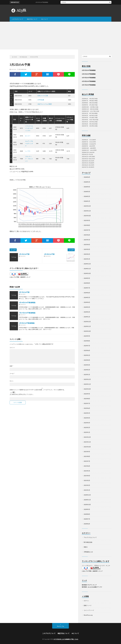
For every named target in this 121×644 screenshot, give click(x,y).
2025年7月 (87, 230)
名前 (11, 366)
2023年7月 (87, 346)
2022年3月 (87, 423)
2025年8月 (87, 225)
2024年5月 (87, 297)
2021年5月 (87, 471)
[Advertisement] (60, 36)
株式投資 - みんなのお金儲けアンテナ (92, 587)
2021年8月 (87, 456)
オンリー (28, 136)
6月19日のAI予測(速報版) (89, 78)
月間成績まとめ (88, 552)
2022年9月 (87, 394)
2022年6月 (87, 408)
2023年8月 (87, 341)
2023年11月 (87, 326)
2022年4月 (87, 418)
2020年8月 (87, 514)
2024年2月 (87, 312)
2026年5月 (87, 182)
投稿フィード (88, 605)
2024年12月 (87, 264)
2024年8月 (87, 283)
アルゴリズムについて (90, 537)
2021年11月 (87, 442)
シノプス (28, 151)
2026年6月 (87, 177)
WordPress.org (88, 615)
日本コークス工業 (43, 96)
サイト (12, 381)
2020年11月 (87, 500)
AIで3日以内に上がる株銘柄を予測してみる (66, 639)
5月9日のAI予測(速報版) (27, 323)
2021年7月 (87, 461)
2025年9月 (87, 220)
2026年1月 (87, 201)
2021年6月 (87, 466)
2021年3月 (87, 480)
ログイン (86, 601)
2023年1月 (87, 375)
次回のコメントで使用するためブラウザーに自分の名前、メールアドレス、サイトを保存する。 (37, 390)
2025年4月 (87, 244)
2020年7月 (87, 519)
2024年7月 (87, 288)
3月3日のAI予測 (49, 254)
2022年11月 (87, 384)
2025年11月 (87, 211)
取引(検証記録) (23, 69)
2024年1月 (87, 317)
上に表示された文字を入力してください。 (22, 394)
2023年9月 (87, 336)
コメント (12, 348)
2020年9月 (87, 509)
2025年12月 (87, 206)
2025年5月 (87, 240)
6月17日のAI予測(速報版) (89, 85)
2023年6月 (87, 350)
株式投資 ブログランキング (89, 585)
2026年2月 (87, 196)
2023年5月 (87, 355)
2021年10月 (87, 447)
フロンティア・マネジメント (29, 159)
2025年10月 (87, 216)
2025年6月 (87, 235)
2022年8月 (87, 399)
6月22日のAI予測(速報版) (89, 74)
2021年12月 (87, 437)
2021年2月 (87, 485)
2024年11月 (87, 269)
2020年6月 (87, 524)
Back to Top (61, 626)
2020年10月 (87, 505)
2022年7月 (87, 403)
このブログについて (17, 19)
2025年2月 (87, 254)
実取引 (86, 547)
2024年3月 (87, 307)
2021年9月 (87, 452)
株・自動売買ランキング (24, 277)
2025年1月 (87, 259)
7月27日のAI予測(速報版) (27, 313)
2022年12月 (87, 379)
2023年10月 (87, 331)
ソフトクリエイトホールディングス (29, 128)
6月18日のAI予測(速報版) (89, 81)
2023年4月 (87, 360)
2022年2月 (87, 427)
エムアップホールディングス (29, 143)
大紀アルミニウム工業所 (45, 104)
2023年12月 (87, 322)
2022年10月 (87, 389)
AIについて (45, 19)
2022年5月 (87, 413)
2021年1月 (87, 490)
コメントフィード (89, 610)
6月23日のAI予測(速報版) (89, 70)
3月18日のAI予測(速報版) (27, 302)
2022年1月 (87, 432)
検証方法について (32, 19)
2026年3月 (87, 192)
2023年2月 (87, 370)
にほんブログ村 (14, 277)
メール (12, 374)
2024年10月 (87, 273)
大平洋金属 (41, 100)
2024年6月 (87, 293)
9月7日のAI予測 (24, 292)
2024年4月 (87, 302)
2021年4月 (87, 476)
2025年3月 (87, 249)
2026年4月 (87, 187)
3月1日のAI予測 (24, 254)
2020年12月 (87, 495)
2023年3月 (87, 365)
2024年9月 (87, 278)
